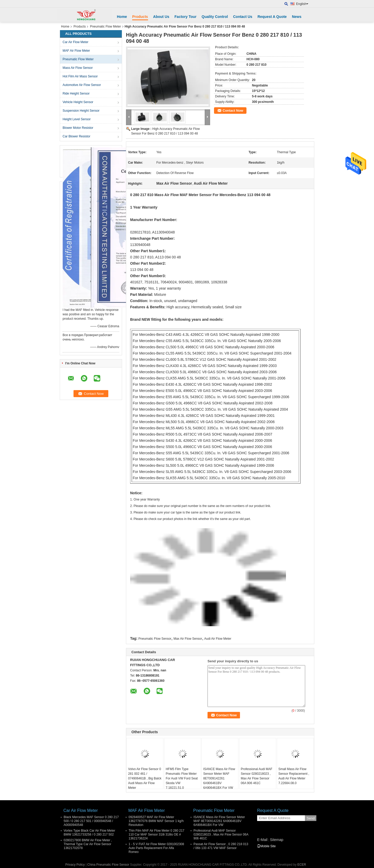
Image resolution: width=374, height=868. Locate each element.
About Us (161, 17)
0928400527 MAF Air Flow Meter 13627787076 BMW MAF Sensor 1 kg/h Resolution (156, 821)
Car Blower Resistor (76, 136)
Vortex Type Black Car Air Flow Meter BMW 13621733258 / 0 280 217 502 (89, 833)
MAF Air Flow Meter (76, 51)
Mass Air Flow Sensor (78, 68)
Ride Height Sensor (76, 94)
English (302, 4)
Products (140, 17)
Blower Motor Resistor (78, 128)
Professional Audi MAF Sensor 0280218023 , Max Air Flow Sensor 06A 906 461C (256, 776)
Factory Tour (186, 17)
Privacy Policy (75, 865)
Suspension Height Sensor (81, 111)
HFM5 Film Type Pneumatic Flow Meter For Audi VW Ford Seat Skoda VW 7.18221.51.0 (182, 778)
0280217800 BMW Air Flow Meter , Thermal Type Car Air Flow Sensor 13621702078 (88, 844)
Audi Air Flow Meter (218, 639)
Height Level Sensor (77, 119)
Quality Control (215, 17)
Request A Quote (272, 17)
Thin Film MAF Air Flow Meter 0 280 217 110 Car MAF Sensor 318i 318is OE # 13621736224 (156, 834)
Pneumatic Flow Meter (105, 26)
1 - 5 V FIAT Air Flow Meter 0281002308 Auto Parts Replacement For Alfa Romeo (156, 848)
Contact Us (243, 17)
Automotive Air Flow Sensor (82, 85)
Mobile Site (266, 846)
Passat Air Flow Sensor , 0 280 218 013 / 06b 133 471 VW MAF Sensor (221, 846)
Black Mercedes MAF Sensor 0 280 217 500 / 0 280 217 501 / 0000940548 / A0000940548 (91, 821)
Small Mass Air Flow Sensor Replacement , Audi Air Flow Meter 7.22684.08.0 (294, 776)
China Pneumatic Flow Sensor (108, 865)
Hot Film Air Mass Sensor (80, 76)
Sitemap (276, 840)
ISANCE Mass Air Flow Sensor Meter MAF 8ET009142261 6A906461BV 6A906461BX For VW (219, 778)
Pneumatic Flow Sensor (155, 639)
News (297, 17)
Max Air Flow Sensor (188, 639)
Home (122, 17)
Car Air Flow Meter (75, 42)
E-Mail (262, 840)
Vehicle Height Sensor (78, 102)
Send (310, 818)
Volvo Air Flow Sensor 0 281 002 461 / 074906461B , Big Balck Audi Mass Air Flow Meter (145, 778)
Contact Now (233, 111)
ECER (302, 865)
